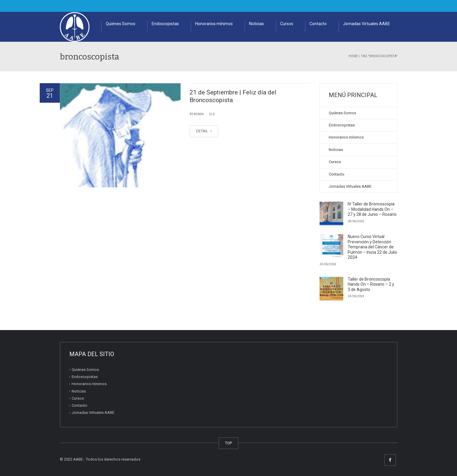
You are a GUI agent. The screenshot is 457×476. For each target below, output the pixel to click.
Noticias (256, 24)
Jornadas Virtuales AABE (367, 24)
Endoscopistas (165, 24)
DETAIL (204, 131)
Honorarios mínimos (214, 24)
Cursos (287, 24)
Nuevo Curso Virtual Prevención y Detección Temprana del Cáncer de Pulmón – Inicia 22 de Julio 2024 (372, 247)
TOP (228, 443)
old (212, 114)
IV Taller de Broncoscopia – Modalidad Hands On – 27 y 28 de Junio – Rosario (372, 209)
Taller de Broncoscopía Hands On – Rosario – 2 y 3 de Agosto (371, 284)
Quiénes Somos (121, 24)
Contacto (318, 24)
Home (353, 56)
